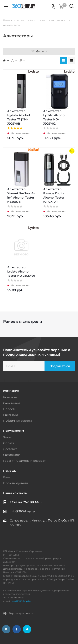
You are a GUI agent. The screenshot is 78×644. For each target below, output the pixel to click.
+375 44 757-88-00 (25, 502)
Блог (7, 477)
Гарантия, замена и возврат (24, 461)
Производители (16, 483)
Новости (10, 409)
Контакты (10, 397)
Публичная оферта (18, 421)
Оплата (9, 443)
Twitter (27, 629)
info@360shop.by (22, 511)
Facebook (17, 629)
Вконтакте (6, 629)
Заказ (7, 437)
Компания (11, 391)
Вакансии (11, 415)
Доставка (10, 449)
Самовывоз (12, 403)
